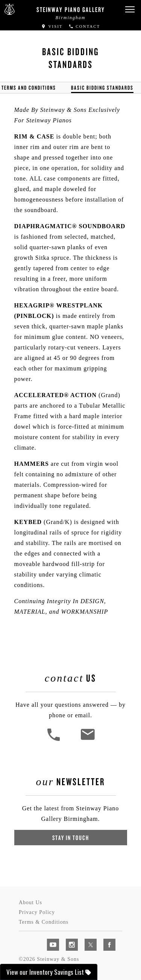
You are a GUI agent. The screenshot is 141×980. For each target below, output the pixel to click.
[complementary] (86, 939)
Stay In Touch (71, 838)
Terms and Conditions (29, 88)
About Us (30, 902)
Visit (52, 26)
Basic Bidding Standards (102, 88)
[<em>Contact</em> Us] (87, 740)
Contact (84, 26)
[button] (130, 10)
